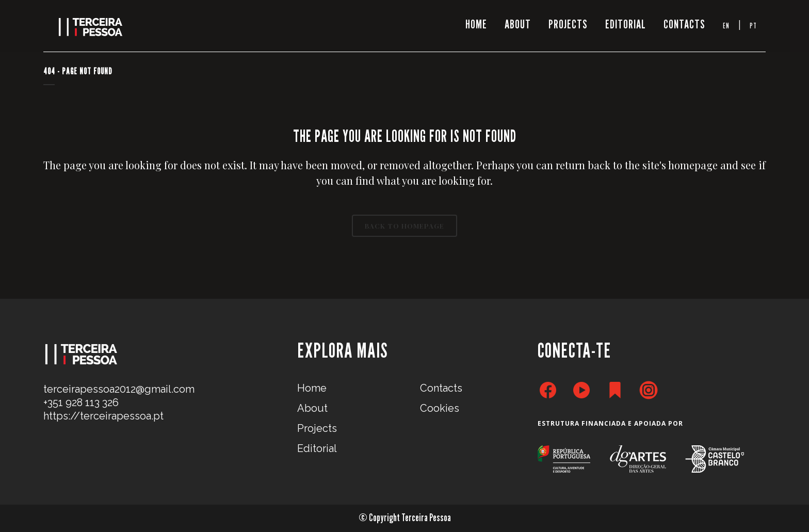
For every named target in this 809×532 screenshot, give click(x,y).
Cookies (440, 408)
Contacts (441, 388)
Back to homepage (405, 226)
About (312, 408)
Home (312, 388)
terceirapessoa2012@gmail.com (119, 389)
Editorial (317, 448)
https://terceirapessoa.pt (103, 416)
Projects (317, 428)
